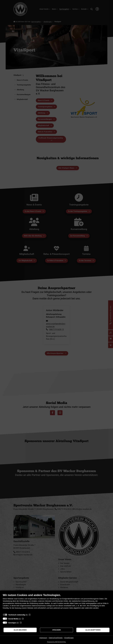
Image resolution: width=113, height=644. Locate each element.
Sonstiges (12, 623)
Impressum (43, 638)
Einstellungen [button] (69, 638)
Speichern (56, 630)
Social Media (13, 619)
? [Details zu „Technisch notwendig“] (30, 615)
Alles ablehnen (20, 630)
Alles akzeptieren (93, 630)
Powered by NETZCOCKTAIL (56, 642)
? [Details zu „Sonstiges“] (21, 623)
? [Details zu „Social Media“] (23, 619)
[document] (56, 603)
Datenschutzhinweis (56, 638)
